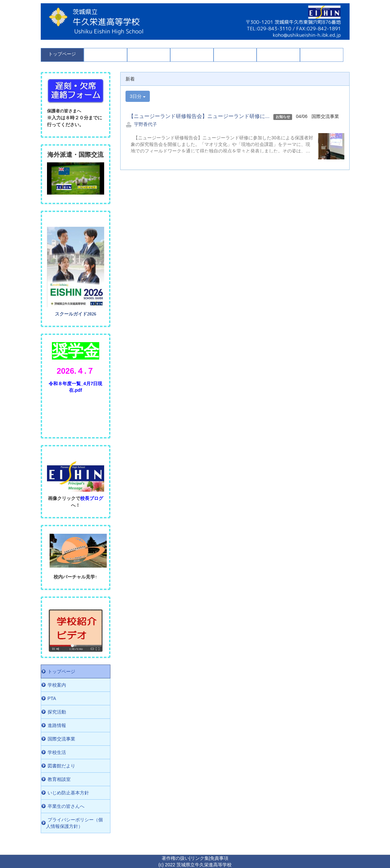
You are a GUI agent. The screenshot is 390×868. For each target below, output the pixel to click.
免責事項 (219, 858)
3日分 (138, 96)
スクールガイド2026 (76, 314)
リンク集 (200, 858)
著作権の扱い (175, 858)
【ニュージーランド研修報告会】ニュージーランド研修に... (197, 116)
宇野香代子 (146, 124)
